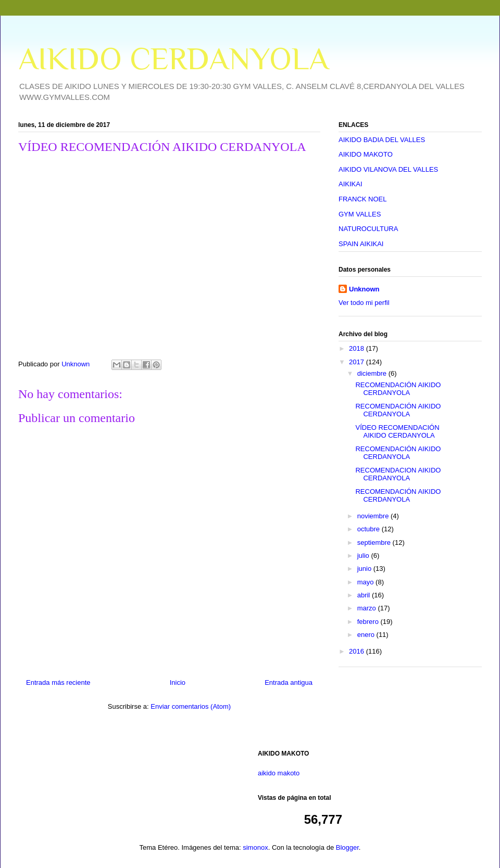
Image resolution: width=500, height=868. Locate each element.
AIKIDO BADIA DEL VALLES (382, 140)
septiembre (375, 542)
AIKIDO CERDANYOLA (173, 59)
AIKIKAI (351, 184)
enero (367, 635)
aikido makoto (279, 773)
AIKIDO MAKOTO (366, 154)
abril (365, 595)
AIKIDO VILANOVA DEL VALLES (388, 169)
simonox (255, 847)
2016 (358, 651)
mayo (366, 582)
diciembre (373, 373)
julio (364, 556)
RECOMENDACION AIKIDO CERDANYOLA (398, 474)
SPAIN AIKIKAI (361, 244)
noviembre (374, 516)
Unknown (364, 289)
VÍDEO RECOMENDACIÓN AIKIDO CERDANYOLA (397, 432)
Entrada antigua (289, 682)
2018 (358, 348)
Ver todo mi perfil (364, 303)
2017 (358, 362)
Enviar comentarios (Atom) (191, 706)
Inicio (178, 682)
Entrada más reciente (58, 682)
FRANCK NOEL (362, 199)
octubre (370, 529)
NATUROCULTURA (368, 229)
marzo (368, 608)
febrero (369, 622)
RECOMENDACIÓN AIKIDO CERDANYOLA (398, 389)
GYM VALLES (360, 214)
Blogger (347, 847)
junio (365, 569)
